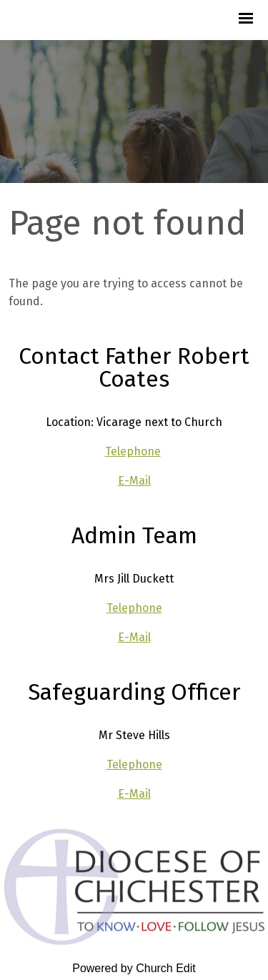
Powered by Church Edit (134, 968)
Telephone (133, 451)
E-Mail (134, 481)
